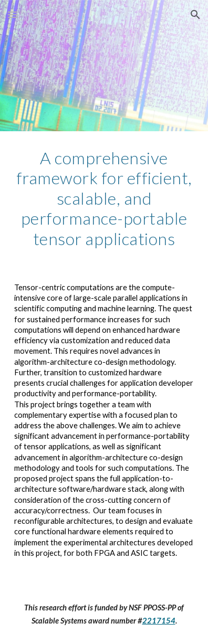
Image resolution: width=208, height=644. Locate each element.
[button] (13, 14)
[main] (104, 198)
